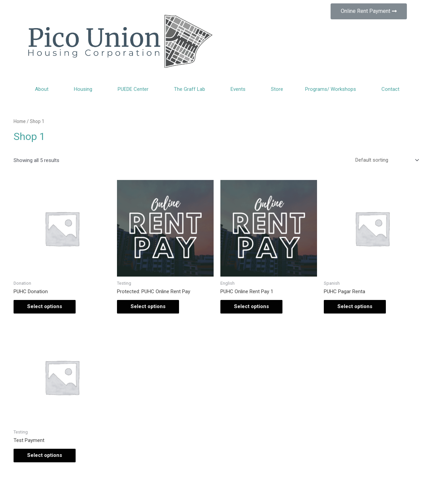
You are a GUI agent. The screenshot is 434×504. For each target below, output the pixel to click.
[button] (369, 11)
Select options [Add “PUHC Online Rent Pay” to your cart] (148, 306)
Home (20, 121)
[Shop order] (386, 160)
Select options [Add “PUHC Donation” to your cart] (45, 306)
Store (277, 89)
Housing (85, 89)
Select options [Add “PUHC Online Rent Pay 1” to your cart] (251, 306)
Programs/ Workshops (332, 89)
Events (240, 89)
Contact (390, 89)
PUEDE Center (135, 89)
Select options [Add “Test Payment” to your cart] (45, 455)
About (43, 89)
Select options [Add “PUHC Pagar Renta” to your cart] (355, 306)
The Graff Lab (191, 89)
